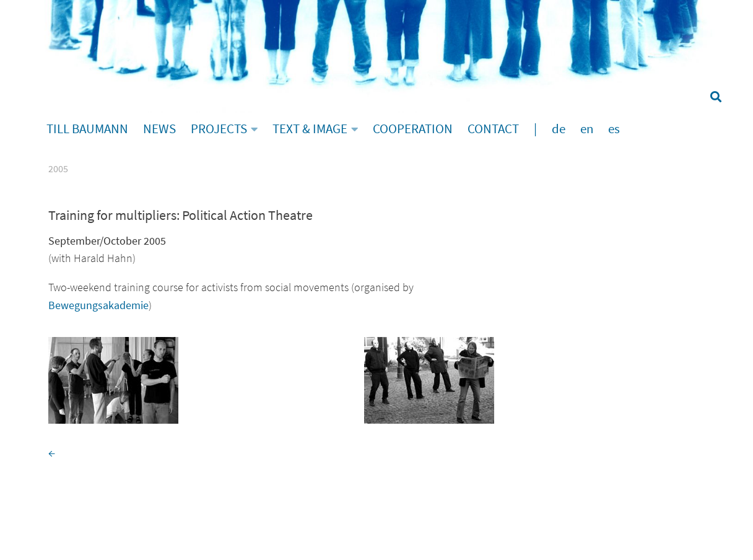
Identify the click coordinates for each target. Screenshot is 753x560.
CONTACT (493, 129)
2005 (58, 168)
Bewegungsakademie (98, 305)
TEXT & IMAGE (310, 129)
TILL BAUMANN (87, 129)
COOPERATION (413, 129)
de (559, 129)
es (614, 129)
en (587, 129)
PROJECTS (219, 129)
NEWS (159, 129)
